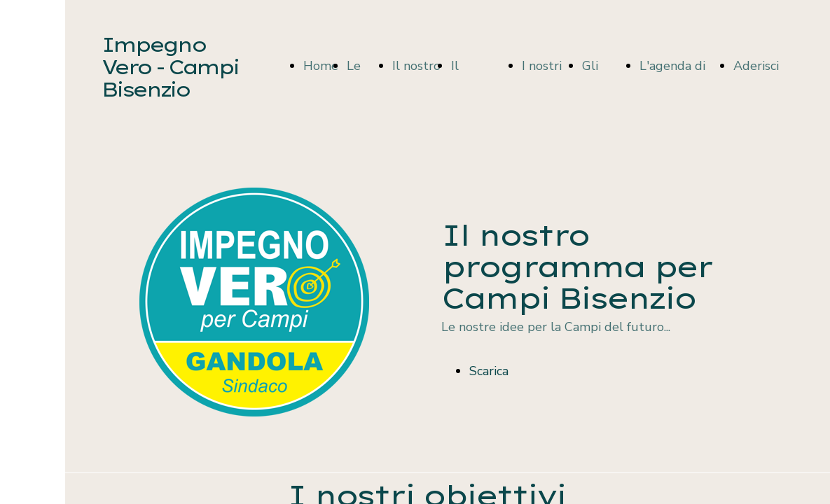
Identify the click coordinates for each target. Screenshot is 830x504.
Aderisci (756, 66)
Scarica (489, 371)
